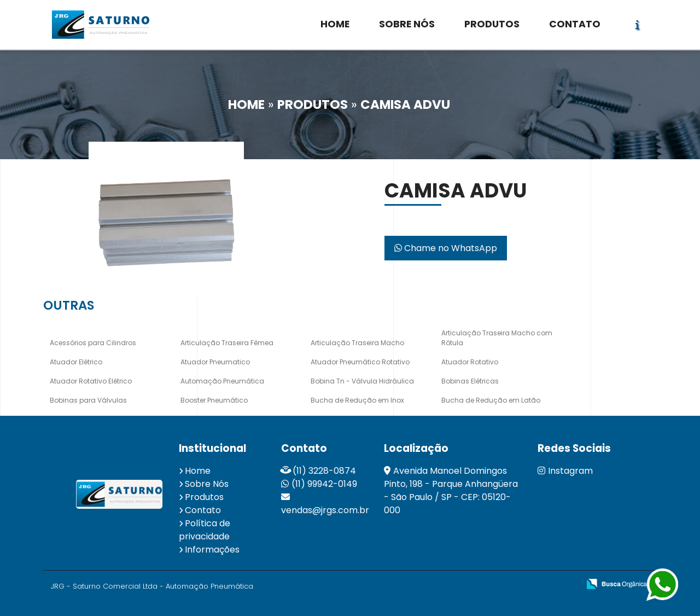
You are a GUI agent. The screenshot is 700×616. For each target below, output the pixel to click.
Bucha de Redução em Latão (491, 400)
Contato (203, 510)
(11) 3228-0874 (324, 471)
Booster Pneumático (214, 400)
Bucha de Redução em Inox (357, 400)
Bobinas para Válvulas (88, 400)
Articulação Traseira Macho (357, 343)
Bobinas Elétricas (470, 381)
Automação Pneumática (222, 381)
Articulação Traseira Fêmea (227, 343)
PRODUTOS (492, 24)
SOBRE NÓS (407, 24)
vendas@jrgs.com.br (325, 510)
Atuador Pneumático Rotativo (360, 362)
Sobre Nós (207, 484)
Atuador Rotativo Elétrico (91, 381)
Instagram (565, 471)
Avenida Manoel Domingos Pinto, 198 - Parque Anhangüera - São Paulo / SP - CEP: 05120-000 (451, 490)
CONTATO (575, 24)
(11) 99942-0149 (324, 484)
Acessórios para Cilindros (93, 343)
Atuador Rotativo (470, 362)
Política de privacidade (205, 530)
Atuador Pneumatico (215, 362)
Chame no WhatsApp (446, 248)
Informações (212, 550)
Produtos (204, 497)
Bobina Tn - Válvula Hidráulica (362, 381)
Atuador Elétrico (76, 362)
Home (198, 471)
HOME (335, 24)
